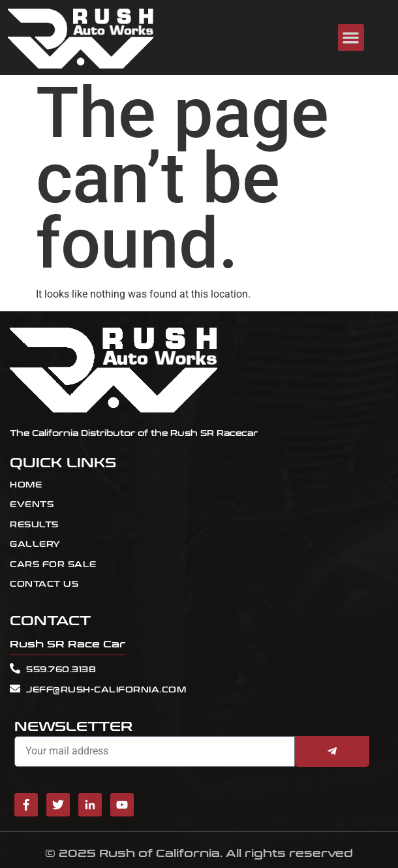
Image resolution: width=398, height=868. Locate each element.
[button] (351, 38)
